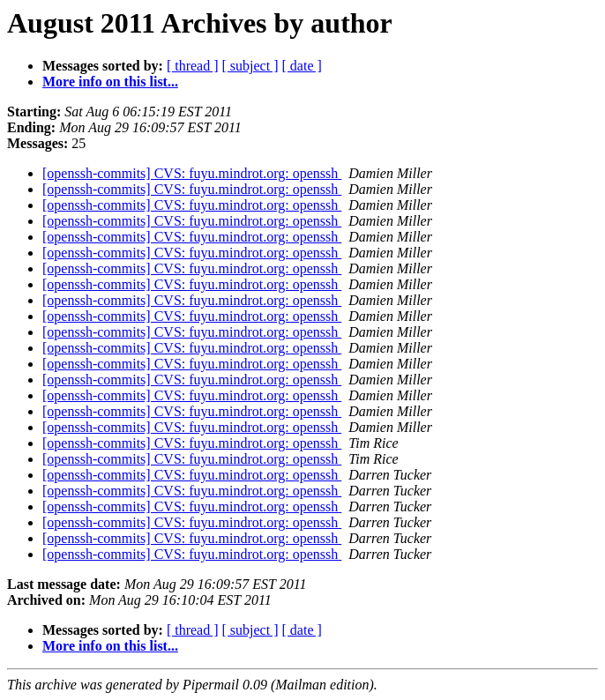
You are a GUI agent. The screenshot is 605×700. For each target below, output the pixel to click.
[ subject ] (250, 66)
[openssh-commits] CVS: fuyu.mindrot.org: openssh (192, 173)
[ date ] (302, 66)
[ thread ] (193, 66)
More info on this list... (110, 82)
